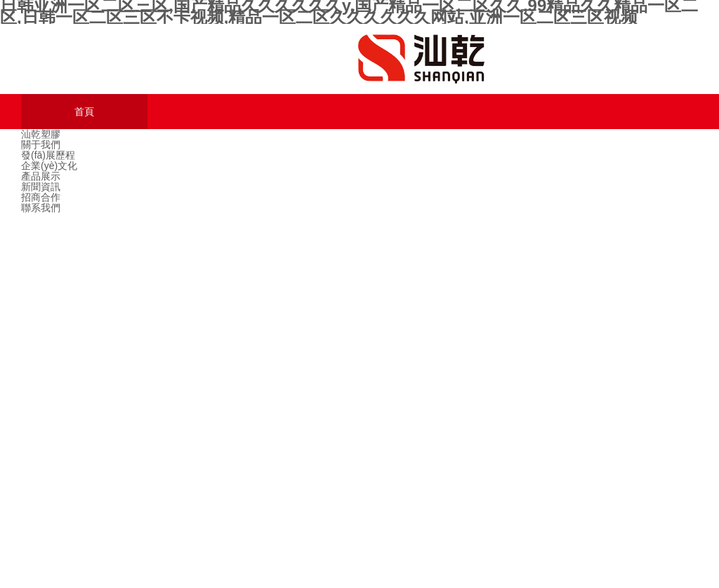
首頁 (84, 112)
